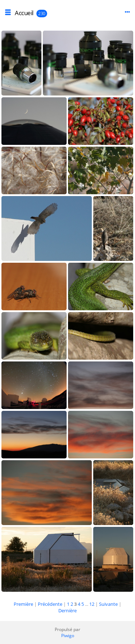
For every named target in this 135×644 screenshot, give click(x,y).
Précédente (50, 604)
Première (23, 604)
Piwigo (68, 636)
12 (92, 604)
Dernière (67, 610)
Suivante (108, 604)
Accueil (24, 13)
